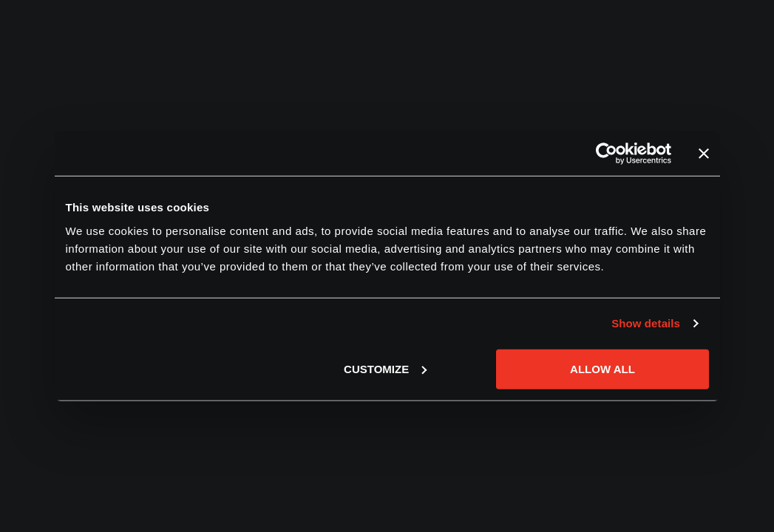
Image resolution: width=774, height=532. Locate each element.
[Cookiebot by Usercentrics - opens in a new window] (607, 154)
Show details (646, 323)
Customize (385, 368)
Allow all (602, 368)
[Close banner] (704, 154)
